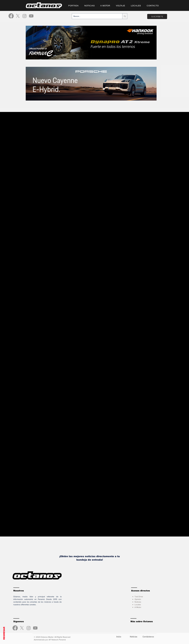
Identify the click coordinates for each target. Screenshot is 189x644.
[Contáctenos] (148, 637)
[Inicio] (119, 637)
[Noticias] (134, 637)
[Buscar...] (95, 16)
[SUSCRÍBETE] (157, 16)
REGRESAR (4, 633)
